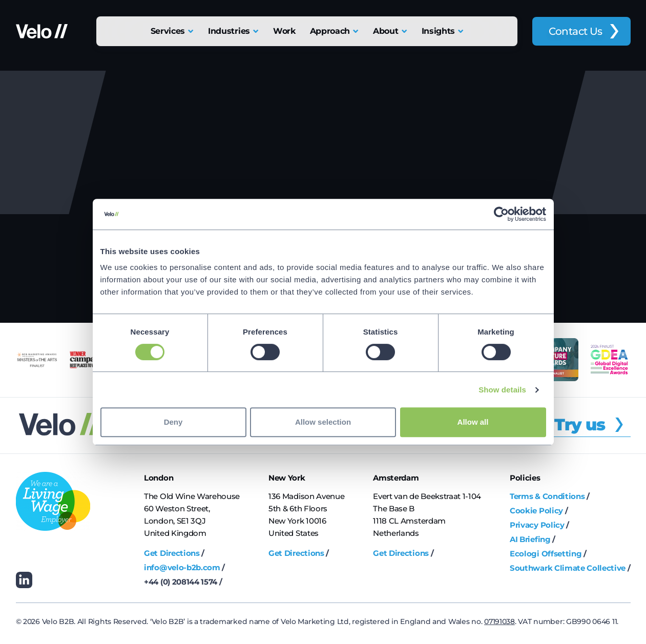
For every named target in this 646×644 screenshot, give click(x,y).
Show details (502, 390)
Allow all (473, 422)
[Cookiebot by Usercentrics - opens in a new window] (501, 214)
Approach (330, 31)
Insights (438, 31)
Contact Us (576, 31)
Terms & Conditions (547, 496)
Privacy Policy (537, 525)
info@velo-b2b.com (182, 567)
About (385, 31)
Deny (173, 422)
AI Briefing (530, 539)
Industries (229, 31)
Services (168, 31)
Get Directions (172, 553)
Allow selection (323, 422)
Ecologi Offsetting (546, 554)
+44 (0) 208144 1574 (181, 582)
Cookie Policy (536, 511)
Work (284, 31)
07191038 (499, 621)
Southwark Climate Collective (568, 568)
